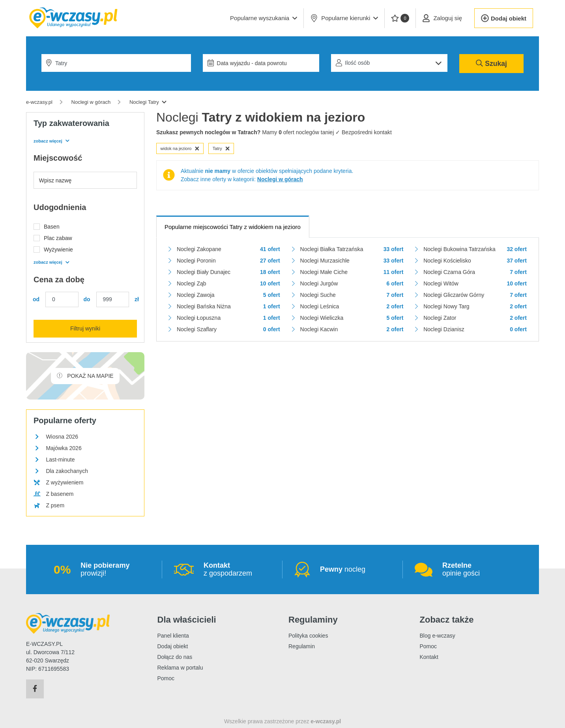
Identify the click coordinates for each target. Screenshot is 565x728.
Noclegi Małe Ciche (324, 272)
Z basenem (60, 494)
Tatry (221, 148)
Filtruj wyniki (85, 328)
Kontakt (429, 657)
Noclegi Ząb (192, 283)
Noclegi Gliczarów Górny (454, 295)
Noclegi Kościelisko (447, 261)
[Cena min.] (62, 299)
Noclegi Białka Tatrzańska (332, 249)
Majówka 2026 (64, 448)
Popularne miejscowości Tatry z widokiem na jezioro (233, 227)
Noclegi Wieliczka (322, 318)
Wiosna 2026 (62, 437)
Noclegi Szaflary (197, 329)
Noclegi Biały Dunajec (204, 272)
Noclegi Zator (440, 318)
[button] (264, 18)
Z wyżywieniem (65, 482)
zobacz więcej (51, 141)
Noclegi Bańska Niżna (204, 306)
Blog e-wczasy (438, 636)
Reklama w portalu (180, 668)
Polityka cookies (308, 636)
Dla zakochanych (67, 471)
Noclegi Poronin (196, 261)
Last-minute (60, 460)
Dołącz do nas (175, 657)
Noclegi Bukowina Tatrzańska (459, 249)
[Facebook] (35, 689)
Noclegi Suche (318, 295)
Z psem (55, 505)
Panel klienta (173, 636)
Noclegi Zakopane (199, 249)
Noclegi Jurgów (319, 283)
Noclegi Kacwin (319, 329)
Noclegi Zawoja (196, 295)
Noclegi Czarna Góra (449, 272)
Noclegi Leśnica (320, 306)
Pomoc (166, 678)
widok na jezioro (180, 148)
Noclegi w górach (280, 179)
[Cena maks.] (113, 299)
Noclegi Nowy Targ (446, 306)
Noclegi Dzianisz (444, 329)
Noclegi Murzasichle (325, 261)
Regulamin (302, 646)
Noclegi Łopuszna (199, 318)
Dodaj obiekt (173, 646)
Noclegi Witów (441, 283)
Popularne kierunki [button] (344, 18)
